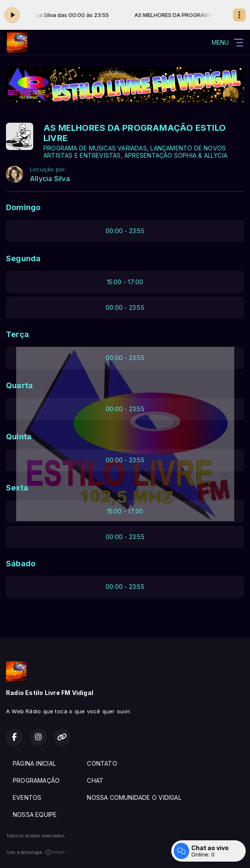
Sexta (17, 488)
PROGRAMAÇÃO (36, 780)
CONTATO (102, 763)
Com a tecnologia (36, 852)
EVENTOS (27, 797)
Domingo (23, 207)
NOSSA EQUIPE (35, 815)
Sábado (21, 564)
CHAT (95, 780)
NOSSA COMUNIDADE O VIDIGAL (134, 797)
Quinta (19, 437)
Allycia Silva (50, 179)
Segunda (23, 258)
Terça (17, 334)
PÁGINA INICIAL (34, 763)
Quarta (19, 385)
